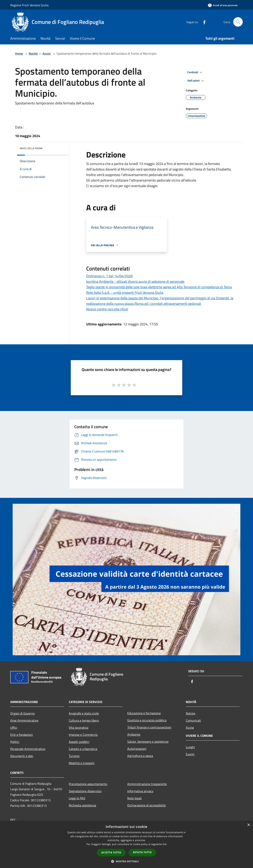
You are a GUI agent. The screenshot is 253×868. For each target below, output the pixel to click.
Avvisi (47, 53)
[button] (126, 861)
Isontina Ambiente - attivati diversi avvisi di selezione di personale (135, 281)
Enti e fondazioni (22, 735)
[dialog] (126, 844)
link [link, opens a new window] (165, 844)
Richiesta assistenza (82, 805)
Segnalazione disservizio (85, 791)
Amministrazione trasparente (147, 784)
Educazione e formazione (144, 713)
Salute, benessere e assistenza (148, 742)
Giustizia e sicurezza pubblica (147, 720)
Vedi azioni (196, 81)
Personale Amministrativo (28, 749)
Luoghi (190, 747)
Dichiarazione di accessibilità (146, 805)
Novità (33, 53)
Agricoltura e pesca (140, 756)
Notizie (191, 713)
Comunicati (193, 720)
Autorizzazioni (137, 749)
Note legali (135, 798)
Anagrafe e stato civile (84, 713)
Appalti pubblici (79, 742)
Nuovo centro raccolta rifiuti (107, 309)
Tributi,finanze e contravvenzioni (149, 727)
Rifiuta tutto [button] (142, 852)
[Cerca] (238, 22)
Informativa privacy (140, 791)
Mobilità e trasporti (82, 763)
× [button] (249, 825)
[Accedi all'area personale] (223, 5)
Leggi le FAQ (77, 798)
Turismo (74, 756)
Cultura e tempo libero (84, 720)
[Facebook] (203, 22)
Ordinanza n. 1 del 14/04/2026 (109, 276)
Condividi (195, 72)
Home (19, 53)
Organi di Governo (22, 713)
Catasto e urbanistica (83, 749)
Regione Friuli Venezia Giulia (29, 5)
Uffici (14, 728)
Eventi (190, 754)
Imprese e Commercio (83, 735)
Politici (15, 742)
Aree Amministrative (24, 720)
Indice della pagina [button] (31, 148)
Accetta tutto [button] (111, 853)
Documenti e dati (22, 756)
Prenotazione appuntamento (88, 784)
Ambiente (134, 734)
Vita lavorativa (79, 728)
